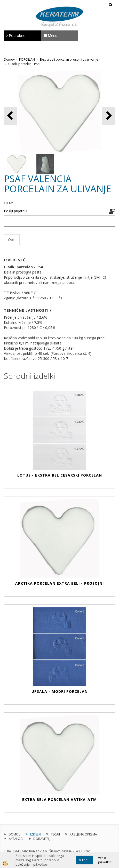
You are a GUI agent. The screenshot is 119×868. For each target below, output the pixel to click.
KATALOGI (16, 839)
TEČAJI (55, 834)
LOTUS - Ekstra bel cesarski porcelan (60, 475)
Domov (9, 59)
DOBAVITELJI (42, 839)
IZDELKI (36, 834)
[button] (109, 116)
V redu (84, 860)
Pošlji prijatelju (16, 211)
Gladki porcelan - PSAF (25, 64)
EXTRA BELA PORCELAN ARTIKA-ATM (60, 799)
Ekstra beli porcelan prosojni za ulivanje (69, 59)
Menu (50, 35)
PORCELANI (27, 59)
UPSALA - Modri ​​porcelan (60, 691)
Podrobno (16, 35)
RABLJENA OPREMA (83, 834)
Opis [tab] (12, 240)
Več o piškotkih (105, 860)
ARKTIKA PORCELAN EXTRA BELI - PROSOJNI (60, 583)
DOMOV (14, 834)
